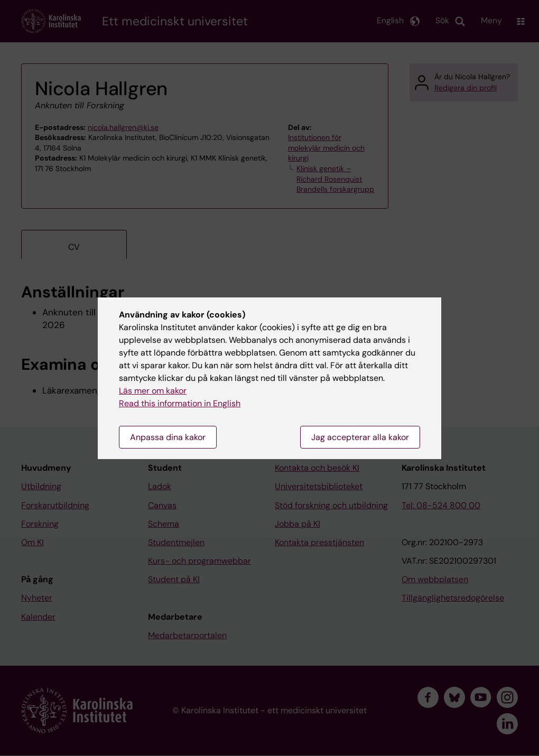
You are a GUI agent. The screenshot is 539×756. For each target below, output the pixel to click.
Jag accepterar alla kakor (360, 437)
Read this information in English (180, 403)
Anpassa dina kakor (168, 437)
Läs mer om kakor (153, 391)
